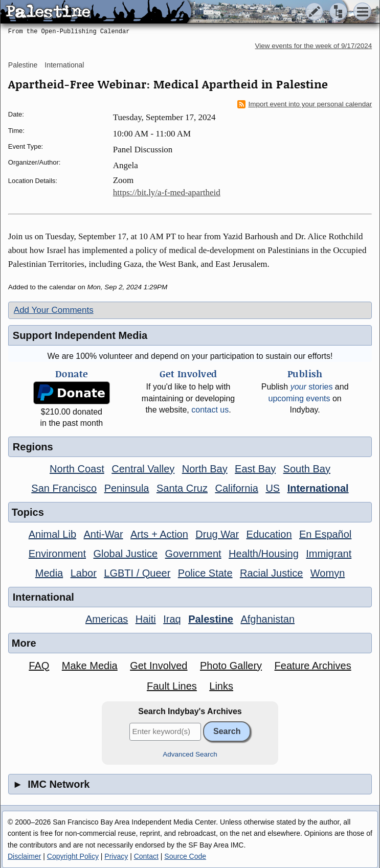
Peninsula (127, 488)
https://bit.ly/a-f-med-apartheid (167, 192)
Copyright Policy (73, 856)
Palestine (23, 65)
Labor (84, 573)
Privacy (116, 856)
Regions (33, 447)
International (64, 65)
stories (312, 387)
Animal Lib (52, 534)
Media (49, 573)
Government (193, 554)
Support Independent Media (80, 335)
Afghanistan (267, 619)
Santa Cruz (182, 488)
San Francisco (64, 488)
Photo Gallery (231, 666)
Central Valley (143, 469)
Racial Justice (271, 573)
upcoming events (299, 398)
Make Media (90, 666)
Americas (107, 619)
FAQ (39, 666)
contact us (210, 410)
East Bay (255, 469)
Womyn (328, 573)
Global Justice (126, 554)
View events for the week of (314, 46)
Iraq (172, 619)
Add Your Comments (54, 310)
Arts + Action (159, 534)
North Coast (77, 469)
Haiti (146, 619)
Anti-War (104, 534)
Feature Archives (313, 666)
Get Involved (159, 666)
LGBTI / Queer (137, 573)
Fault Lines (172, 686)
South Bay (307, 469)
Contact (146, 856)
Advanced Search (190, 754)
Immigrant (329, 554)
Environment (57, 554)
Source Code (185, 856)
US (273, 488)
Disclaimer (24, 856)
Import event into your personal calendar (305, 104)
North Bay (205, 469)
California (236, 488)
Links (221, 686)
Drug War (217, 534)
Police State (205, 573)
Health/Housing (264, 554)
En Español (325, 534)
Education (269, 534)
